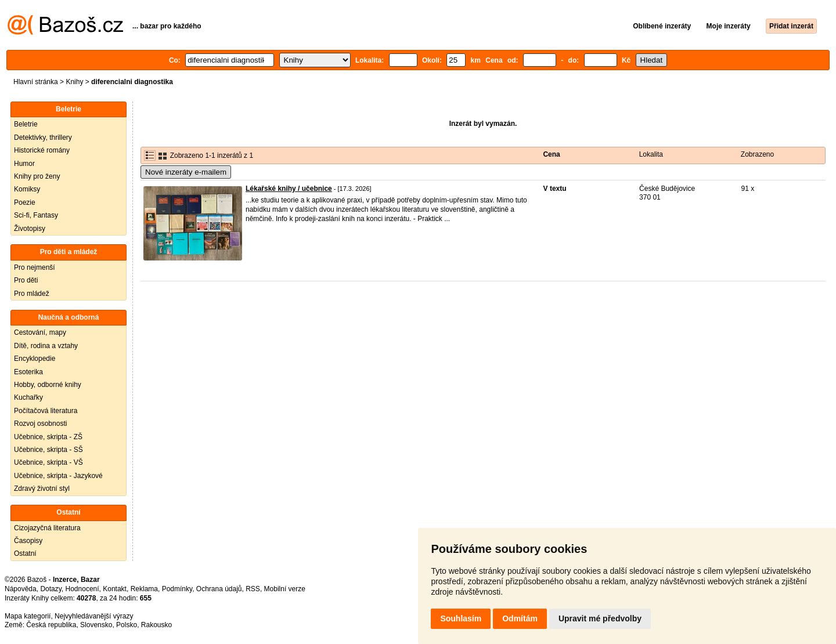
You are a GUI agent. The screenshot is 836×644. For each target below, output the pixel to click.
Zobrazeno (757, 154)
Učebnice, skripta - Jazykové (58, 476)
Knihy (74, 82)
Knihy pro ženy (37, 176)
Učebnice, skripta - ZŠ (48, 437)
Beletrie (26, 124)
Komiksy (27, 189)
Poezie (25, 202)
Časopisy (28, 541)
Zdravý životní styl (42, 489)
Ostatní (25, 553)
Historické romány (42, 150)
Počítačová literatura (46, 411)
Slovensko (96, 625)
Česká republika (51, 625)
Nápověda (21, 589)
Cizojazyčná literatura (47, 528)
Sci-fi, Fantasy (36, 215)
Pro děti (26, 280)
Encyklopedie (35, 359)
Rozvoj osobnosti (40, 424)
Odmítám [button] (520, 618)
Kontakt (115, 589)
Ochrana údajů (219, 589)
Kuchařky (28, 397)
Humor (24, 164)
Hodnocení (82, 589)
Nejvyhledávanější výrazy (94, 616)
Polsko (127, 625)
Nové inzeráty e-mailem (186, 172)
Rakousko (156, 625)
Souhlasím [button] (461, 618)
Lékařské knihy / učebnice (289, 189)
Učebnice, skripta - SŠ (48, 450)
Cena (551, 154)
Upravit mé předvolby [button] (600, 618)
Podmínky (177, 589)
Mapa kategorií (28, 616)
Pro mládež (32, 294)
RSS (253, 589)
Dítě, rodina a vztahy (46, 346)
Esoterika (28, 372)
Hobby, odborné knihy (48, 385)
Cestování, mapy (40, 332)
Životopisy (30, 229)
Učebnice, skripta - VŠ (48, 462)
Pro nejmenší (35, 267)
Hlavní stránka (36, 82)
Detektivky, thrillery (43, 138)
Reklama (144, 589)
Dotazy (51, 589)
